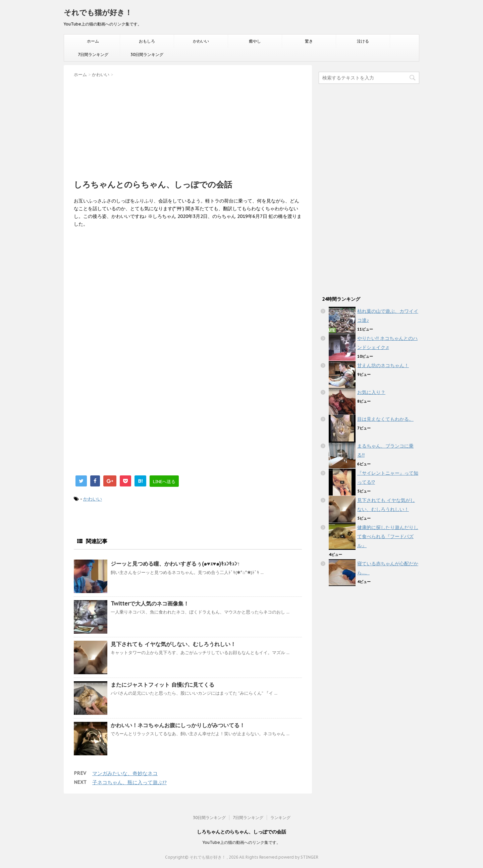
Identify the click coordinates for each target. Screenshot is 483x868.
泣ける (363, 41)
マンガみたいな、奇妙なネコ (125, 773)
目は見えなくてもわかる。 (385, 419)
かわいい (201, 41)
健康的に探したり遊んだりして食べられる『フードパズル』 (388, 536)
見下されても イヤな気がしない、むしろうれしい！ (173, 644)
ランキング (280, 818)
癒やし (255, 41)
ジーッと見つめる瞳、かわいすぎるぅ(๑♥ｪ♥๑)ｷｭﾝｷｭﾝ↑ (175, 564)
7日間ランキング (93, 54)
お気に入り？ (371, 392)
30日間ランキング (147, 54)
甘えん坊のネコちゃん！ (383, 365)
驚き (309, 41)
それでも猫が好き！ (98, 12)
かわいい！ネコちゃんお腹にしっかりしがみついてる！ (178, 725)
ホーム (93, 41)
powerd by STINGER (298, 857)
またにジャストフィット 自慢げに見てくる (163, 685)
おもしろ (147, 41)
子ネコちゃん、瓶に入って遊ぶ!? (129, 782)
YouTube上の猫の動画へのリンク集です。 (241, 842)
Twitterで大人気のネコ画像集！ (150, 603)
